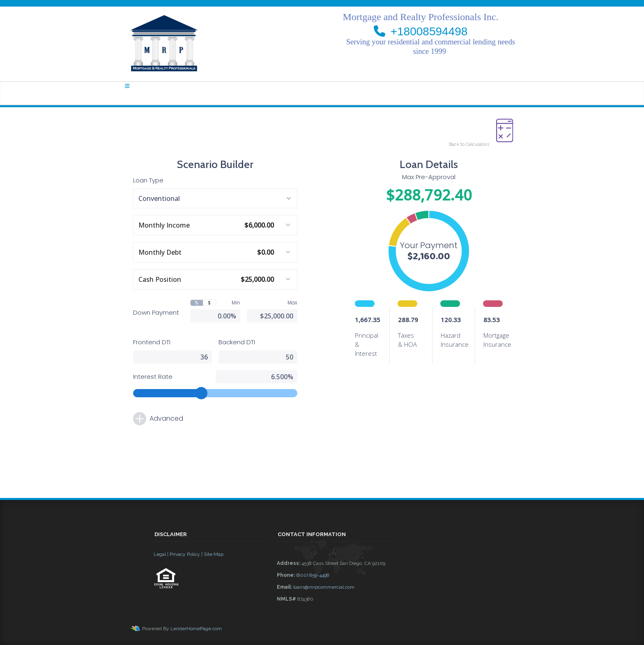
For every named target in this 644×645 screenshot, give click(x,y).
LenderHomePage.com (196, 629)
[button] (211, 611)
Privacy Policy (185, 554)
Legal (160, 554)
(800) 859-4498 (313, 575)
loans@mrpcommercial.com (324, 587)
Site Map (214, 554)
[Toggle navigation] (127, 86)
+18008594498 (429, 31)
